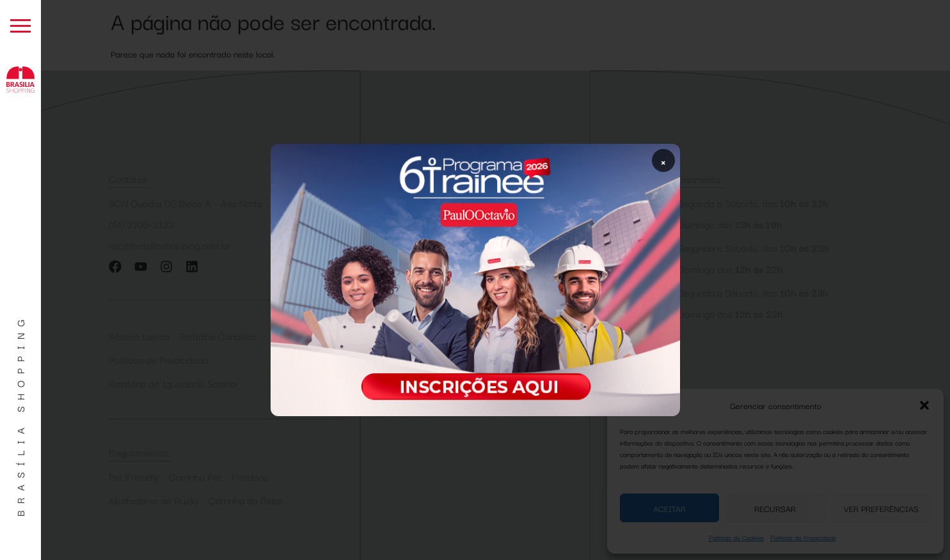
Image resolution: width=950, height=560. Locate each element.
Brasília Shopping (20, 415)
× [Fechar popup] (663, 160)
